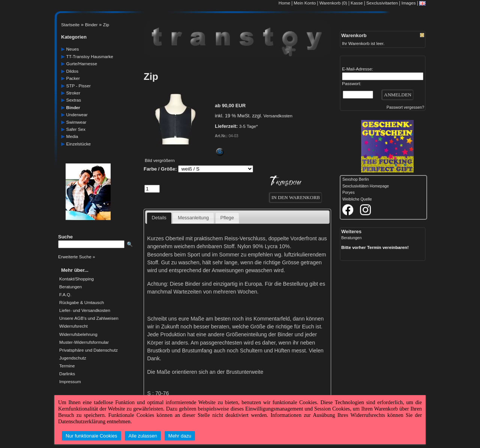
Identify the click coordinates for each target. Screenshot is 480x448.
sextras (74, 100)
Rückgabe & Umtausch (82, 303)
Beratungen (70, 287)
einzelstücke (79, 144)
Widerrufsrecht (73, 326)
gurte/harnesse (82, 64)
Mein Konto (305, 3)
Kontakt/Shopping (76, 279)
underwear (77, 115)
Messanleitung (193, 218)
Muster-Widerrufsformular (84, 342)
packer (73, 78)
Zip (106, 25)
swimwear (76, 122)
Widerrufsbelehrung (78, 334)
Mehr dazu (180, 436)
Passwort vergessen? (405, 107)
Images (408, 3)
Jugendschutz (73, 358)
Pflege (227, 218)
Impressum (70, 382)
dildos (72, 71)
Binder (91, 25)
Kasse (357, 3)
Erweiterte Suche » (76, 257)
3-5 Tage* (249, 126)
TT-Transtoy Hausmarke (90, 56)
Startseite (70, 25)
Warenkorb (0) (334, 3)
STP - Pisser (79, 86)
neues (73, 49)
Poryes (349, 193)
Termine (67, 366)
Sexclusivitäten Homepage (366, 186)
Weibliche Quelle (357, 199)
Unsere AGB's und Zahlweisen (89, 318)
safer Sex (76, 129)
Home (284, 3)
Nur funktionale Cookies (91, 436)
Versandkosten (278, 116)
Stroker (73, 93)
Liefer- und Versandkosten (85, 310)
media (72, 136)
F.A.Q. (65, 295)
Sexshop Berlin (356, 179)
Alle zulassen (143, 436)
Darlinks (67, 374)
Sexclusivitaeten (382, 3)
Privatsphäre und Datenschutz (88, 350)
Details (159, 218)
